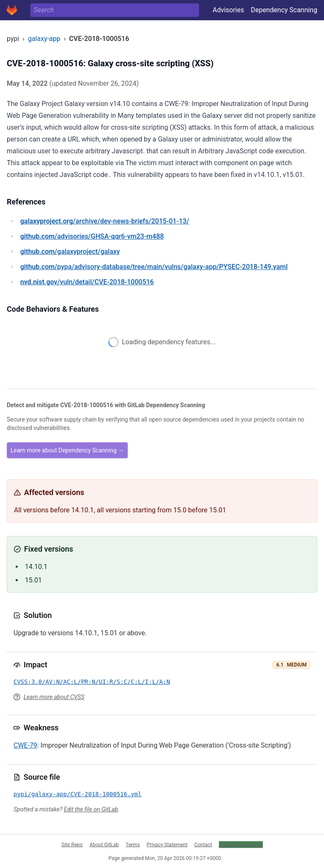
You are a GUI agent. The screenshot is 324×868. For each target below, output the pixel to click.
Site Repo (72, 844)
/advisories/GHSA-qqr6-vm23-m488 (92, 236)
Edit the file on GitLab (91, 809)
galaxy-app (44, 39)
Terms (133, 844)
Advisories (228, 10)
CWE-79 (25, 745)
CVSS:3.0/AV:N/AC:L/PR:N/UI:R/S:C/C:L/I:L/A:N (92, 682)
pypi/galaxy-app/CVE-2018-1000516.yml (77, 794)
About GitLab (104, 844)
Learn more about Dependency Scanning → (67, 450)
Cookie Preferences (241, 844)
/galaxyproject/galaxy (70, 252)
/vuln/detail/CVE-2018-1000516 (87, 282)
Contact (203, 844)
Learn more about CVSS (54, 697)
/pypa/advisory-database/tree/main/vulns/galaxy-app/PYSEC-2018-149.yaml (154, 267)
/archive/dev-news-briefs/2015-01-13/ (105, 221)
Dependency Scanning (284, 10)
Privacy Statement (167, 844)
